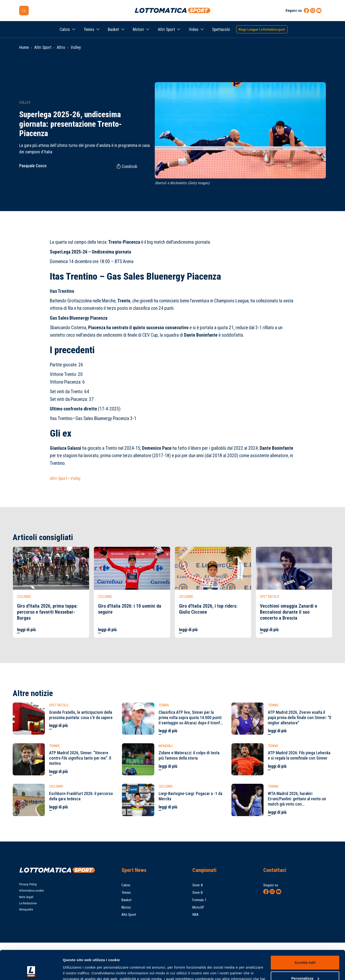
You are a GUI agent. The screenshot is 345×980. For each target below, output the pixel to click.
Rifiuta (305, 967)
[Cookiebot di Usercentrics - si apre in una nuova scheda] (31, 971)
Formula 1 (199, 900)
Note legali (26, 897)
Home (24, 47)
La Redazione (28, 903)
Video (194, 29)
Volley (76, 47)
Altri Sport (167, 29)
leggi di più (26, 630)
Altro (61, 47)
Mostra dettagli (76, 971)
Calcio (65, 29)
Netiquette (26, 909)
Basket (113, 29)
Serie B (198, 893)
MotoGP (198, 907)
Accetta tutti (305, 935)
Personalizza (305, 951)
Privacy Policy (28, 884)
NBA (195, 915)
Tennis (89, 29)
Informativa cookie (32, 891)
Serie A (198, 885)
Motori (138, 29)
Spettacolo (221, 29)
